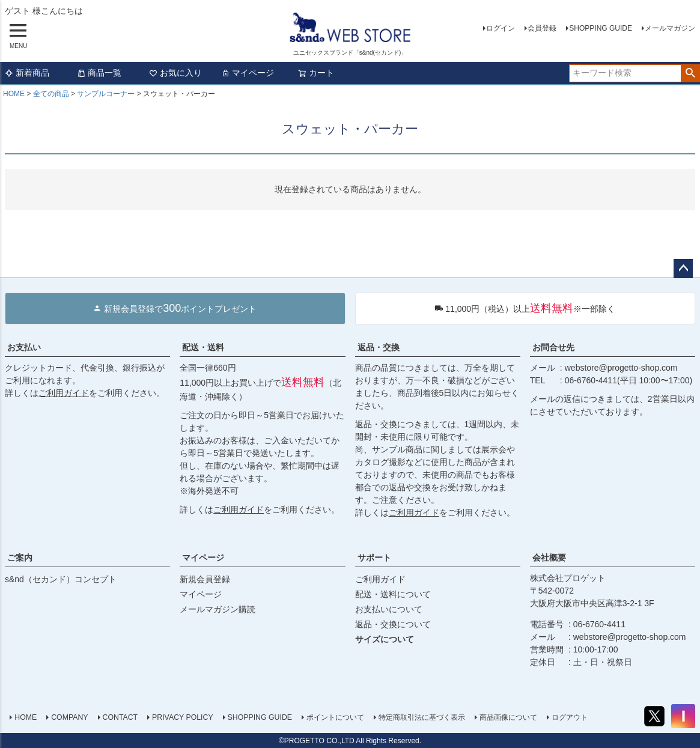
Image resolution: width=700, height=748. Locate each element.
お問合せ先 (553, 347)
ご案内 (20, 558)
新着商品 (27, 73)
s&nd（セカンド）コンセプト (61, 579)
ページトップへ (683, 269)
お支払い (24, 347)
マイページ (248, 73)
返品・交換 (379, 347)
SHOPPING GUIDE (601, 28)
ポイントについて (335, 717)
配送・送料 (203, 347)
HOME (14, 94)
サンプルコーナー (106, 94)
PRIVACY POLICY (183, 717)
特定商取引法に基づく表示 (422, 717)
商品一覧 (99, 73)
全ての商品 (51, 94)
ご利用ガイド (64, 393)
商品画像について (508, 717)
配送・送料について (393, 594)
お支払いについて (389, 609)
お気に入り (175, 73)
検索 (690, 73)
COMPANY (69, 717)
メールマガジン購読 (218, 609)
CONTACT (120, 717)
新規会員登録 (205, 579)
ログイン (501, 28)
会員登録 (542, 28)
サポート (374, 558)
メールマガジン (670, 28)
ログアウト (570, 717)
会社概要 (549, 558)
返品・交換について (393, 624)
